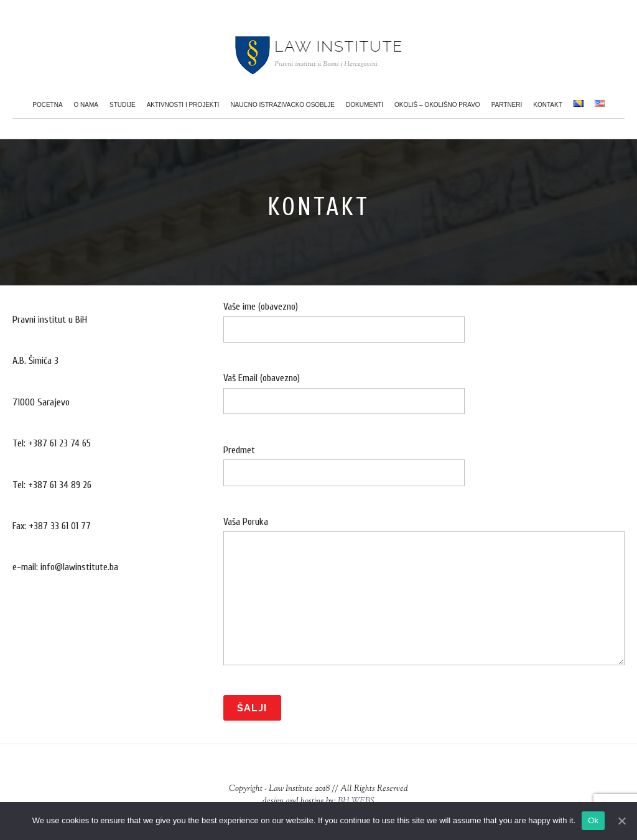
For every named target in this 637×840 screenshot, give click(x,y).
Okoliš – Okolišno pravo (437, 105)
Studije (123, 105)
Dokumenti (365, 105)
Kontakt (547, 105)
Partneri (507, 105)
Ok (593, 820)
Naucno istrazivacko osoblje (282, 105)
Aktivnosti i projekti (183, 105)
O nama (86, 105)
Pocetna (47, 105)
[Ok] (621, 821)
